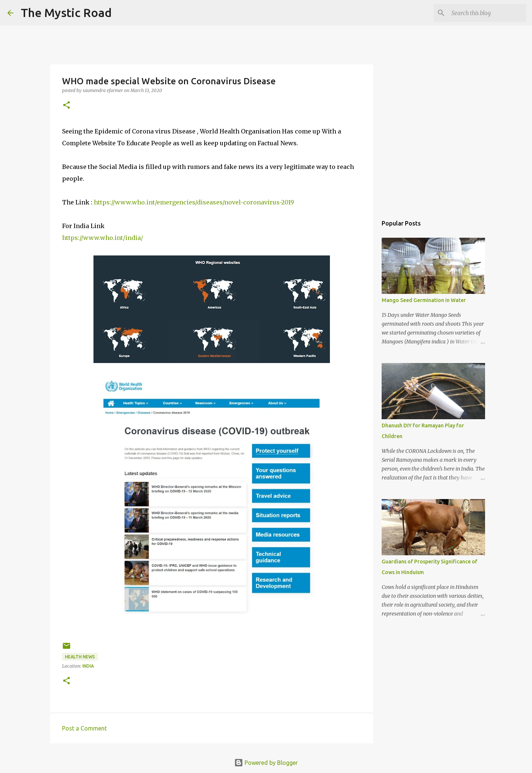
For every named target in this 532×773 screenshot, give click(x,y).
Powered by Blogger (266, 763)
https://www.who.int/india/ (103, 238)
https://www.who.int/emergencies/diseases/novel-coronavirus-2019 (194, 202)
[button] (66, 106)
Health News (80, 657)
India (88, 666)
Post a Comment (84, 728)
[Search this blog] (487, 13)
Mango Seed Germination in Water (424, 300)
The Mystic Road (66, 13)
